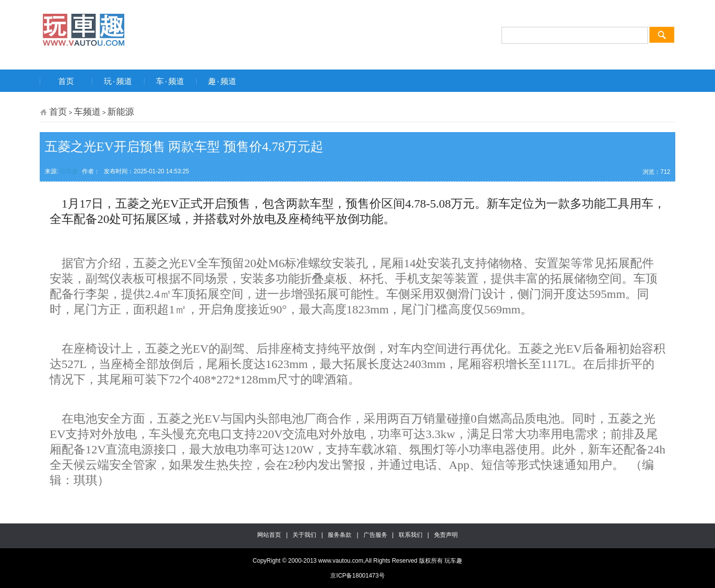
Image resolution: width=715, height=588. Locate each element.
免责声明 (446, 535)
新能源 (121, 112)
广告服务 (375, 535)
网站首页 (269, 535)
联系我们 (411, 535)
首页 (58, 112)
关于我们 (304, 535)
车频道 (87, 112)
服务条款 (340, 535)
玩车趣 (69, 171)
